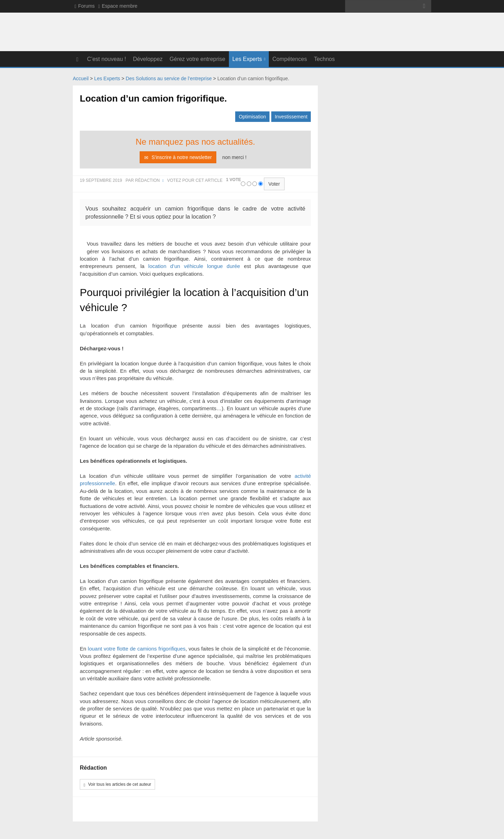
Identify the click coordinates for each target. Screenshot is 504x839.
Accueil (81, 78)
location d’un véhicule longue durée (194, 266)
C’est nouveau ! (107, 59)
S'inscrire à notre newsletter (178, 157)
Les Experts (247, 59)
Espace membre (118, 6)
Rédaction (148, 180)
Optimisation (252, 116)
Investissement (291, 116)
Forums (85, 6)
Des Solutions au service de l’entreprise (169, 78)
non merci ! (234, 157)
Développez (148, 59)
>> (424, 6)
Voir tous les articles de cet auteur (117, 785)
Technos (324, 59)
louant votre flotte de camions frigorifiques (137, 648)
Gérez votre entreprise (198, 59)
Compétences (290, 59)
